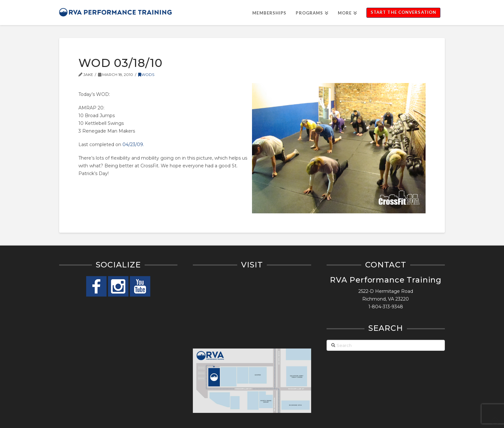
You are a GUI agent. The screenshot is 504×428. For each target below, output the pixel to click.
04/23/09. (133, 144)
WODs (146, 74)
